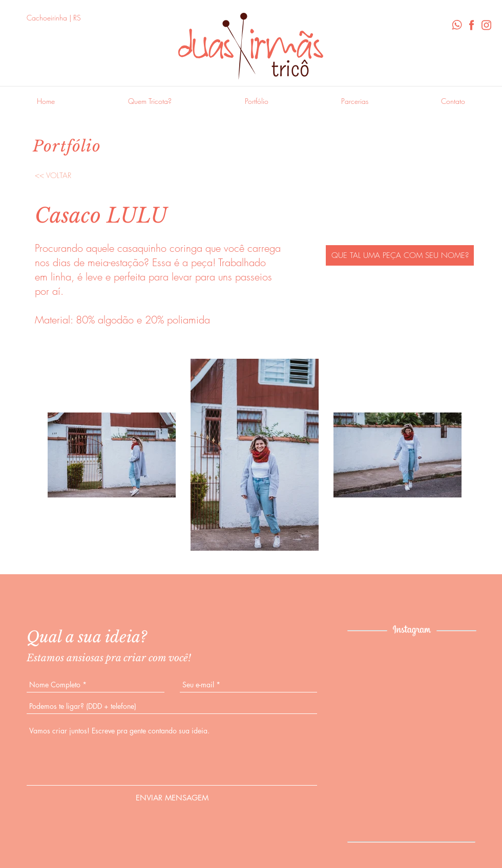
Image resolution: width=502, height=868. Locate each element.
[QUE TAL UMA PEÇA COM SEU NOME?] (400, 255)
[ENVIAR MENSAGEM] (172, 798)
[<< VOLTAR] (53, 176)
